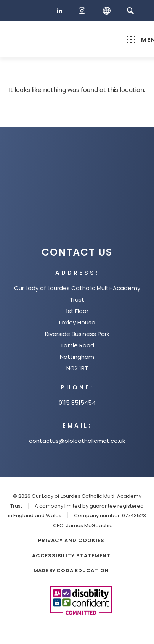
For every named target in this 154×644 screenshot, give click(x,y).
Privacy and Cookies (71, 540)
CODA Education (83, 571)
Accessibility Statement (71, 556)
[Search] (130, 10)
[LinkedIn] (61, 11)
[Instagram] (84, 11)
